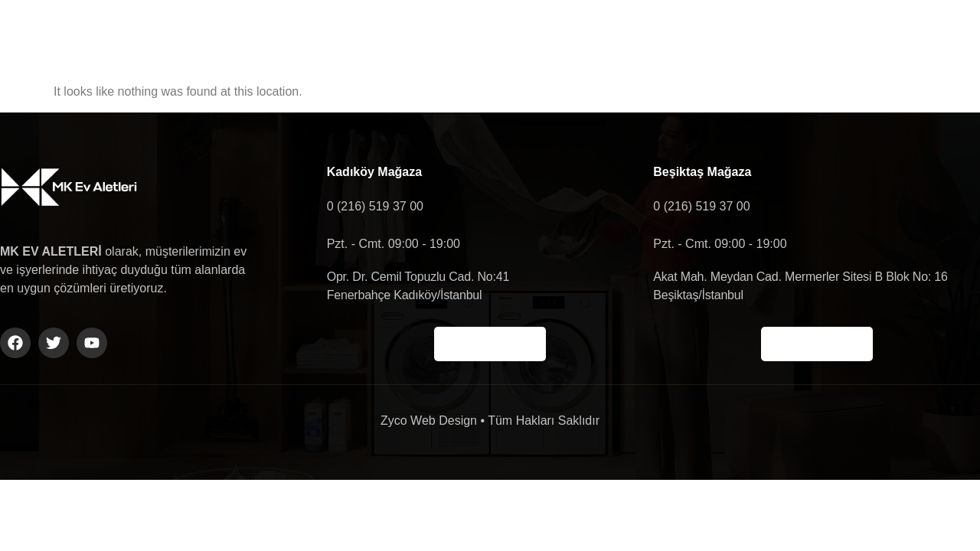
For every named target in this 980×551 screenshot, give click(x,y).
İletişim (687, 36)
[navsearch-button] (901, 36)
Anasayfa (314, 36)
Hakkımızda (428, 36)
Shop (777, 36)
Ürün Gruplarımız (565, 36)
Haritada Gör (490, 344)
